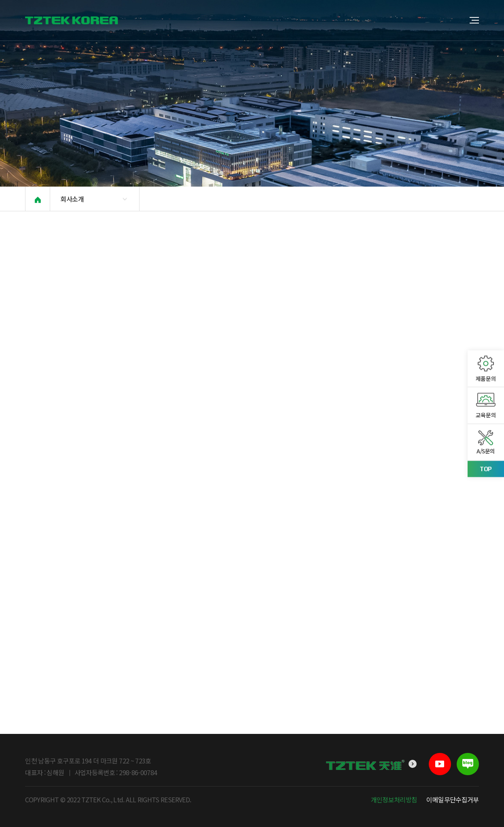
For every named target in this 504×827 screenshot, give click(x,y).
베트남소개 (205, 199)
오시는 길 (311, 199)
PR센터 (241, 199)
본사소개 (166, 199)
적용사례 (347, 199)
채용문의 (275, 199)
